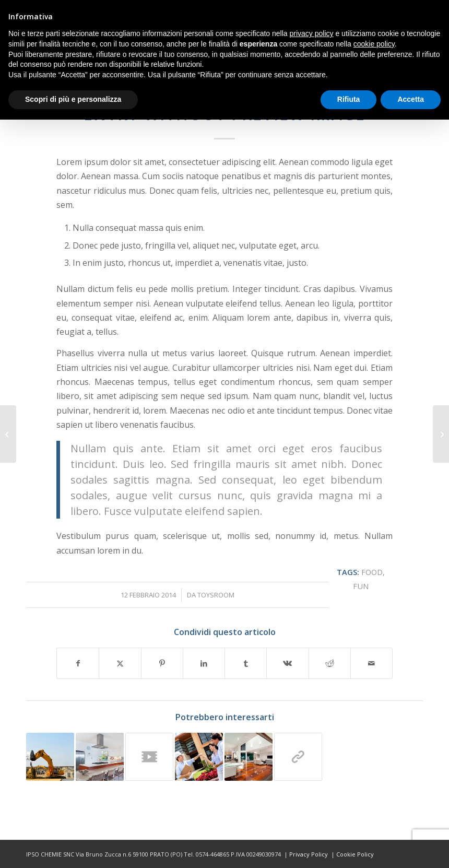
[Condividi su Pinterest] (162, 663)
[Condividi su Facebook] (78, 663)
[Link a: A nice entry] (50, 757)
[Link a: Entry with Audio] (199, 757)
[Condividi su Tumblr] (246, 663)
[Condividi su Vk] (287, 663)
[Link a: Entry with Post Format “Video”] (149, 757)
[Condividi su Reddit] (330, 663)
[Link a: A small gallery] (100, 757)
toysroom (216, 595)
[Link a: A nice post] (249, 757)
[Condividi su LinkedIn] (204, 663)
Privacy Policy (309, 854)
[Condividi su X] (120, 663)
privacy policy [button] (312, 33)
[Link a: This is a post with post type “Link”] (298, 757)
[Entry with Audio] (441, 434)
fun (361, 586)
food (372, 572)
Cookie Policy (355, 854)
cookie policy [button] (374, 44)
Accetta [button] (411, 99)
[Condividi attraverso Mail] (371, 663)
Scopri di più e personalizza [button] (73, 99)
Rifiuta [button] (349, 99)
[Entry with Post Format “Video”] (8, 434)
